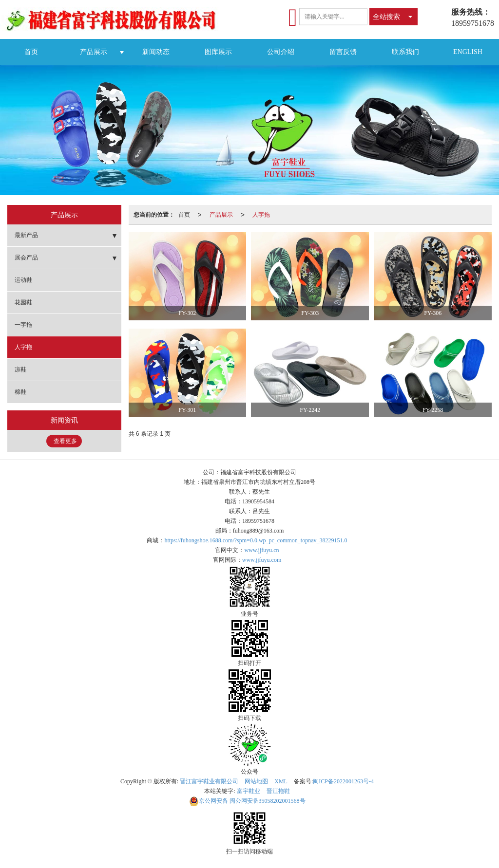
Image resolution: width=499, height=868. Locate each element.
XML (281, 781)
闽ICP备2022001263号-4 (343, 781)
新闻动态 (156, 52)
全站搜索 (386, 17)
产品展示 (94, 52)
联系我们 (405, 52)
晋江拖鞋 (278, 791)
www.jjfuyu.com (262, 560)
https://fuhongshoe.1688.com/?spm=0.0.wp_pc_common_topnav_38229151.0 (256, 540)
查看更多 (65, 441)
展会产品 (26, 258)
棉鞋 (20, 392)
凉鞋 (20, 369)
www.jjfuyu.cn (261, 550)
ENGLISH (468, 52)
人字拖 (261, 215)
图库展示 (218, 52)
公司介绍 (281, 52)
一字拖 (23, 325)
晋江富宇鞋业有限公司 (209, 781)
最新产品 (26, 235)
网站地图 (256, 781)
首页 (31, 52)
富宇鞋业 (249, 791)
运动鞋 (23, 280)
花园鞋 (23, 302)
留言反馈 (343, 52)
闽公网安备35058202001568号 (247, 801)
